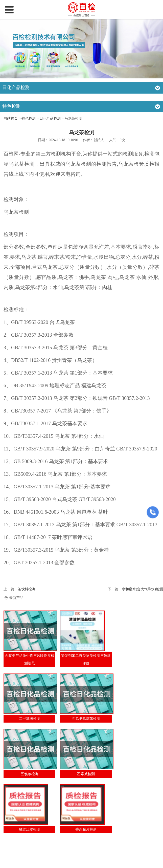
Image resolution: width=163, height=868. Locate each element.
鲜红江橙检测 (30, 829)
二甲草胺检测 (30, 719)
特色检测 (29, 118)
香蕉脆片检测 (86, 829)
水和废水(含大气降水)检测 (142, 589)
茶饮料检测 (27, 589)
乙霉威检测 (86, 774)
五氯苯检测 (30, 774)
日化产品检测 (50, 118)
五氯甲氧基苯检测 (86, 719)
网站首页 (11, 118)
